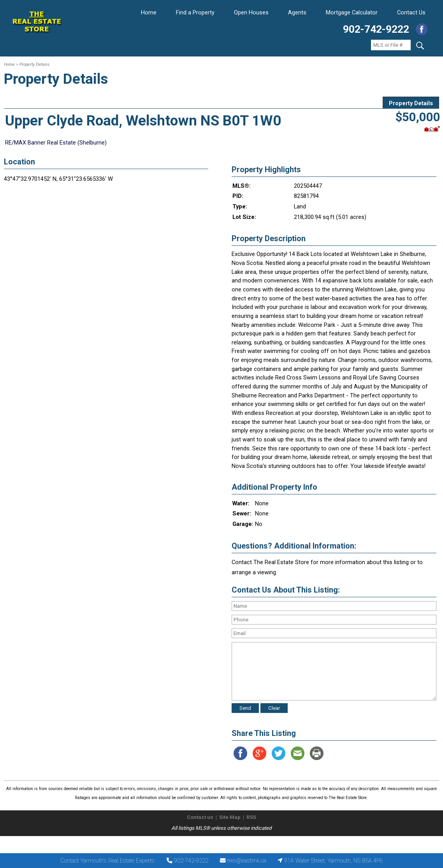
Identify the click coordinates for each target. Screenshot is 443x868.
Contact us (200, 817)
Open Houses (251, 12)
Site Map (230, 817)
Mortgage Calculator (352, 12)
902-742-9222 (376, 29)
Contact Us (411, 12)
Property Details (411, 103)
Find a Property (195, 12)
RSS (251, 817)
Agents (297, 12)
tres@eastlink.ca (247, 861)
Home (149, 12)
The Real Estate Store (218, 842)
